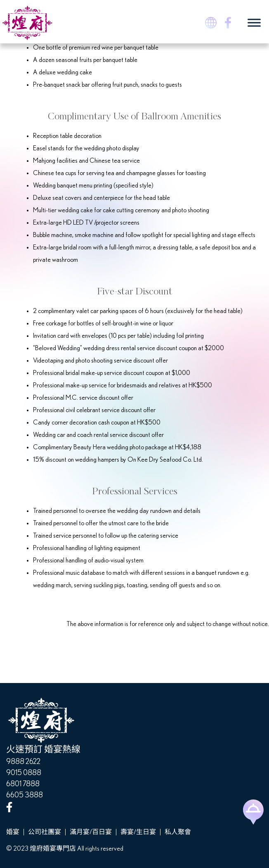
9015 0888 (24, 773)
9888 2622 (23, 762)
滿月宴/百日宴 (91, 832)
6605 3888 (25, 795)
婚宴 (13, 832)
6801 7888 (23, 784)
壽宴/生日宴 (138, 832)
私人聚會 (178, 832)
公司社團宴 (45, 832)
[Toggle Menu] (254, 23)
